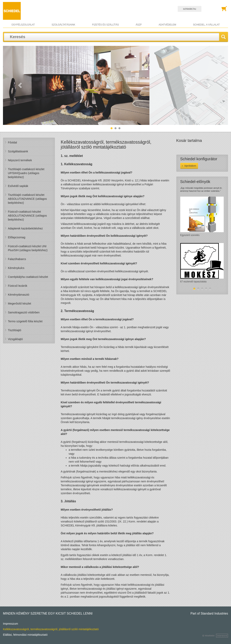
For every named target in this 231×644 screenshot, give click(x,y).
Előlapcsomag (17, 237)
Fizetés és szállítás (105, 25)
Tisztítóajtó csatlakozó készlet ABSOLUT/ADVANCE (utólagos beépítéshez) (27, 199)
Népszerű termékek (20, 160)
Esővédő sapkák (18, 186)
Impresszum (10, 624)
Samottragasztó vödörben (24, 312)
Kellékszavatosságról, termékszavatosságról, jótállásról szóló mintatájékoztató (51, 629)
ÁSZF (139, 25)
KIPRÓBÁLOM (190, 166)
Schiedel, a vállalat (206, 25)
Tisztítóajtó (15, 330)
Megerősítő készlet (20, 304)
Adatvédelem (167, 25)
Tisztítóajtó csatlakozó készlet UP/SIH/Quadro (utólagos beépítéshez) (26, 173)
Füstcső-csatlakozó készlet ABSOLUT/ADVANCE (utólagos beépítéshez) (27, 216)
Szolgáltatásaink (63, 25)
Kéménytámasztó (19, 295)
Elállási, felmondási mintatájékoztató (25, 635)
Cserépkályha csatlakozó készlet (28, 277)
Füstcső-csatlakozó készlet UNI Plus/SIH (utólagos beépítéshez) (28, 248)
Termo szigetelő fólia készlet (25, 321)
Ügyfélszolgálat (23, 25)
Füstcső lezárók (18, 286)
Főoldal (12, 142)
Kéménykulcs (16, 268)
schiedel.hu (190, 9)
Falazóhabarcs (17, 259)
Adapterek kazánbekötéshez (25, 228)
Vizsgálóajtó (15, 339)
